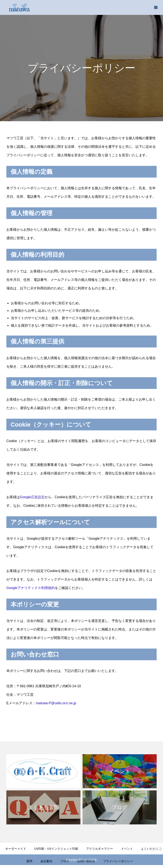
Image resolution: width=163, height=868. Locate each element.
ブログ (65, 861)
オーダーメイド (16, 849)
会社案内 (46, 861)
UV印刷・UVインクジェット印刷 (56, 849)
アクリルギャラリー (100, 849)
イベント (127, 849)
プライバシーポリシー (118, 861)
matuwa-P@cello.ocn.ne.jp (56, 703)
